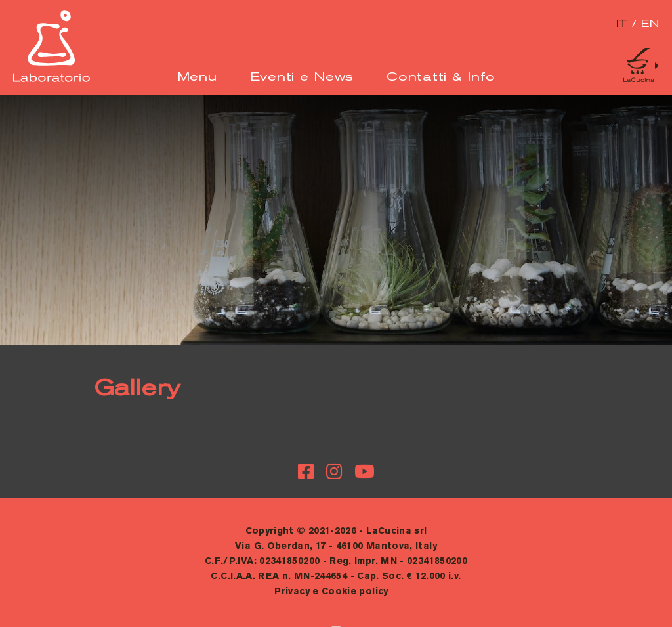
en (650, 24)
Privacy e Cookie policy (331, 592)
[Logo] (52, 79)
